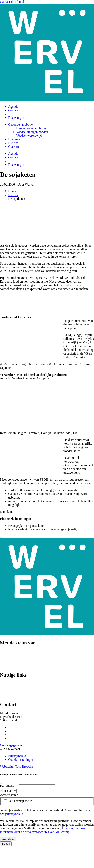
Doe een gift (16, 118)
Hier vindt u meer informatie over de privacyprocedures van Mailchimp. (43, 830)
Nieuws (13, 143)
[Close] (2, 537)
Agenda (13, 107)
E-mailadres (9, 786)
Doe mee (14, 139)
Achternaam (10, 795)
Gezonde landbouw (21, 125)
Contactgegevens (11, 745)
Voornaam (8, 791)
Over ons (14, 147)
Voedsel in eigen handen (32, 132)
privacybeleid (14, 814)
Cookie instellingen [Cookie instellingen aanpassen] (21, 760)
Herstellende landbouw (31, 128)
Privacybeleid (17, 756)
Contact (13, 110)
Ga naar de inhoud (12, 2)
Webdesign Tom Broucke (16, 767)
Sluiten (6, 844)
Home (12, 191)
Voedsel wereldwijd (29, 136)
